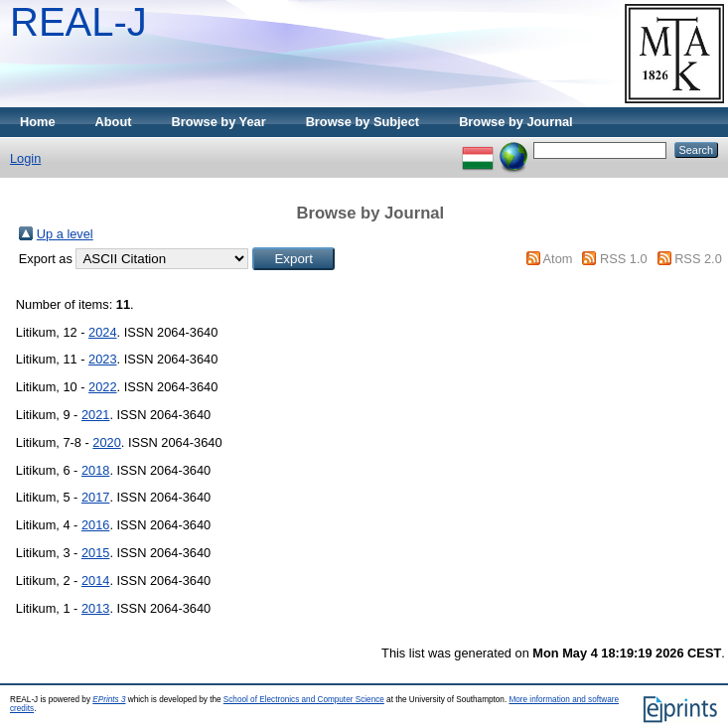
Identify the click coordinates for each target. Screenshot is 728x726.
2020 (106, 442)
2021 (95, 415)
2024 (102, 332)
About (114, 122)
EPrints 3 (109, 700)
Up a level (65, 234)
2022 (102, 387)
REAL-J (78, 22)
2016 (95, 525)
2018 (95, 470)
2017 (95, 497)
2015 (95, 553)
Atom (558, 259)
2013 (95, 608)
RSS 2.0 (698, 259)
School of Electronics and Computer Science (304, 700)
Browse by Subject (363, 122)
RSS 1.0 (624, 259)
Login (25, 158)
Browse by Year (219, 122)
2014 (95, 581)
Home (38, 122)
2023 (102, 359)
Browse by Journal (516, 122)
